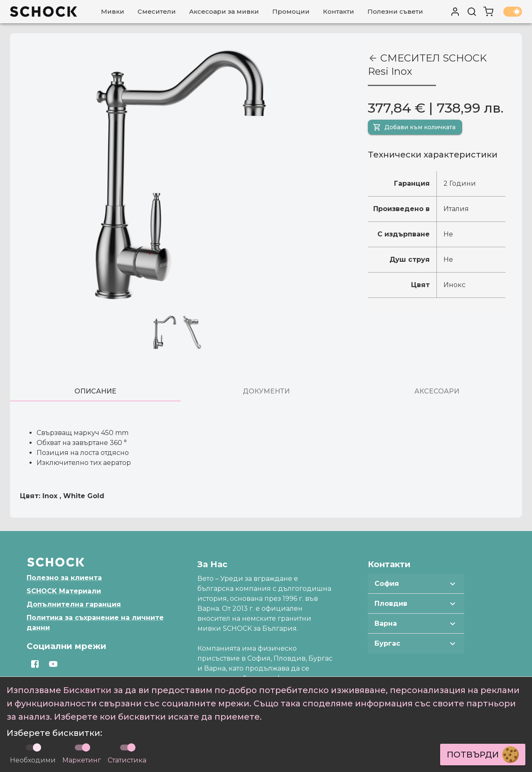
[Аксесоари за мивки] (224, 12)
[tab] (95, 391)
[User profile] (455, 12)
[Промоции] (291, 12)
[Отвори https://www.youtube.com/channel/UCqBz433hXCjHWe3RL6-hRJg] (53, 664)
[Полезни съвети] (395, 12)
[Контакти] (339, 12)
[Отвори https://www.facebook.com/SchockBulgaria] (35, 664)
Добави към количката (414, 127)
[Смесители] (157, 12)
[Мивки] (113, 12)
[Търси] (472, 12)
